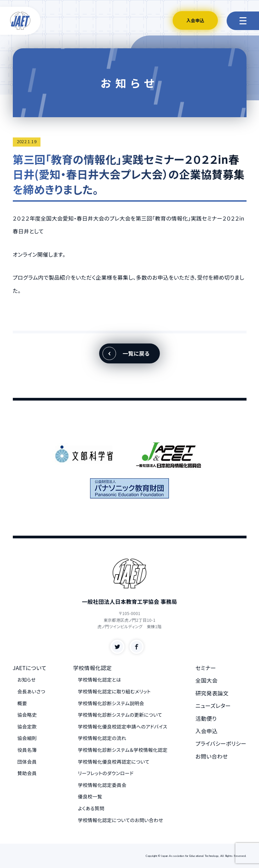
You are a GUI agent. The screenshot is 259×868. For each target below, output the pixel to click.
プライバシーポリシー (221, 743)
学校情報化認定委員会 (102, 785)
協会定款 (27, 726)
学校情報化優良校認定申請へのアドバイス (123, 726)
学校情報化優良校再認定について (114, 762)
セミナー (206, 668)
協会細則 (27, 738)
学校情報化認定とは (99, 680)
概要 (22, 703)
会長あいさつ (32, 691)
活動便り (206, 718)
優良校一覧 (90, 796)
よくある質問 (91, 808)
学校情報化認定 (93, 668)
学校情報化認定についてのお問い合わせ (121, 820)
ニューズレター (213, 706)
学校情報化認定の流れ (102, 738)
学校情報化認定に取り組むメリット (114, 691)
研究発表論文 (212, 693)
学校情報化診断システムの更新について (120, 715)
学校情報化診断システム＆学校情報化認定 (123, 750)
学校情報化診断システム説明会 (111, 703)
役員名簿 (27, 750)
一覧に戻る (136, 353)
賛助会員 (27, 773)
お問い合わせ (212, 756)
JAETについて (30, 668)
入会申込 (195, 20)
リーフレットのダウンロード (106, 773)
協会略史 (27, 715)
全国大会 (207, 680)
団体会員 (27, 762)
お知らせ (27, 680)
